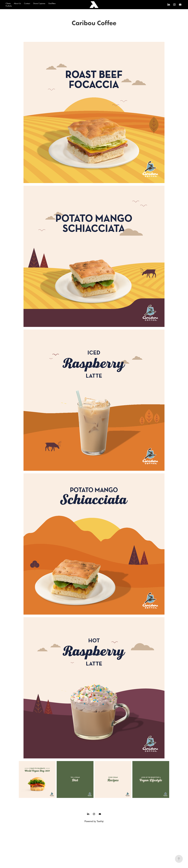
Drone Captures (39, 3)
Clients (8, 3)
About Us (17, 3)
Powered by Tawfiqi (94, 821)
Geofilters (52, 3)
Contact (27, 3)
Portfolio (9, 6)
